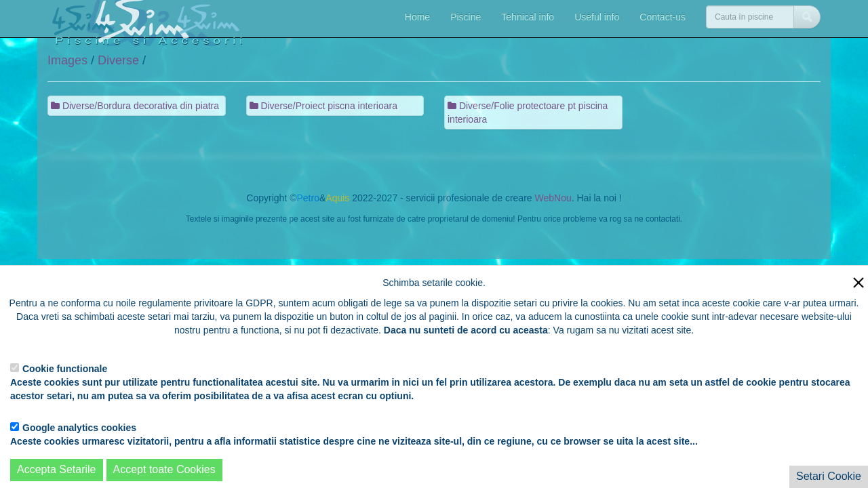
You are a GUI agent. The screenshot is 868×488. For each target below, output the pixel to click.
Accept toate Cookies (164, 469)
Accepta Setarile (57, 469)
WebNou (553, 198)
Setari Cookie (829, 476)
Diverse (118, 60)
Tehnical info (528, 17)
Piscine (466, 17)
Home (417, 17)
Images (67, 60)
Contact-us (663, 17)
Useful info (597, 17)
